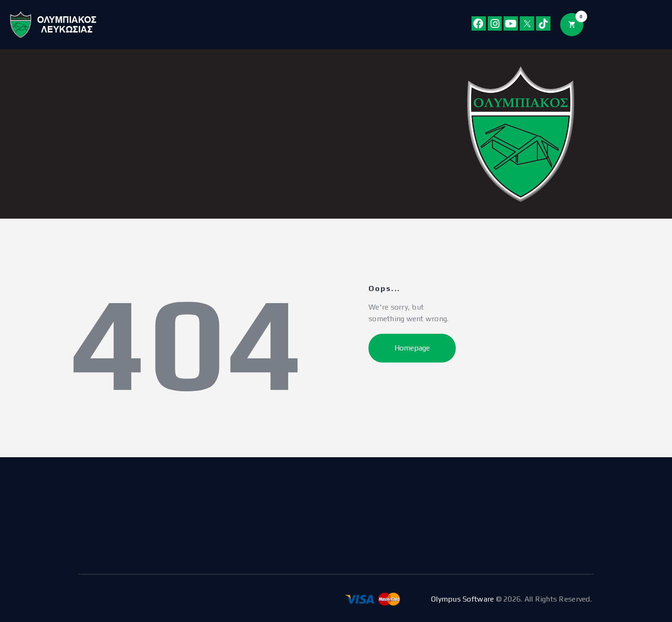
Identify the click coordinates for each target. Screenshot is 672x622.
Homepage (412, 348)
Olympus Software (462, 599)
